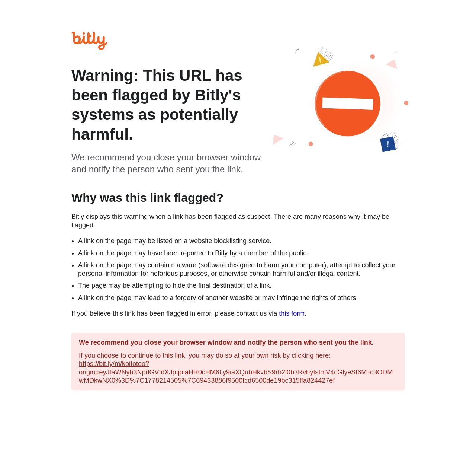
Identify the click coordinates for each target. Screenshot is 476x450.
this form (292, 313)
